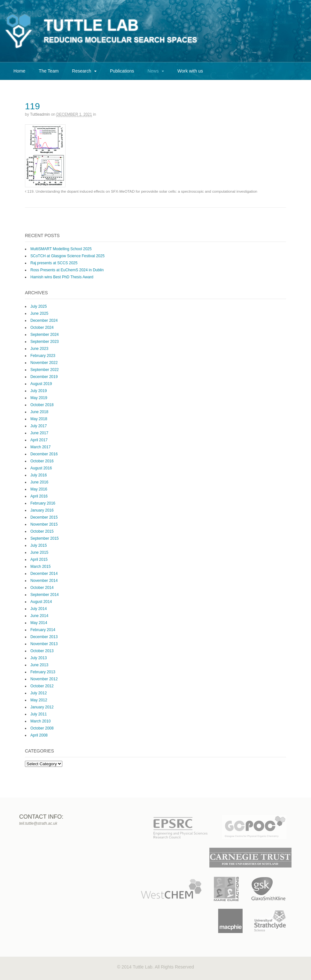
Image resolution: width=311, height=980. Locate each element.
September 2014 (45, 595)
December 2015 (44, 517)
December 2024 (44, 320)
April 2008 (39, 735)
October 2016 (42, 461)
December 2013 (44, 637)
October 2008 (42, 728)
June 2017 (39, 433)
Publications (122, 71)
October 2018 (42, 405)
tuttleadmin (40, 114)
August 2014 (41, 602)
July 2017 (39, 426)
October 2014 (42, 588)
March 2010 (40, 721)
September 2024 (45, 335)
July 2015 (39, 545)
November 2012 (44, 679)
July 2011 (39, 714)
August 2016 (41, 468)
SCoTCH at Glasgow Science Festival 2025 (67, 256)
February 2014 (43, 630)
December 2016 (44, 454)
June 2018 (39, 412)
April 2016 (39, 496)
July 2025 (39, 306)
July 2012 (39, 693)
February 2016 (43, 503)
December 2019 (44, 377)
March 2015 (40, 567)
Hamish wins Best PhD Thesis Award (62, 277)
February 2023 (43, 356)
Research (82, 71)
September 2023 (45, 342)
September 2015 (45, 538)
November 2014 (44, 581)
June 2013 (39, 665)
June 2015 (39, 552)
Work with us (190, 71)
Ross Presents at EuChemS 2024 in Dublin (67, 270)
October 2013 (42, 651)
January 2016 (42, 510)
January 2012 (42, 707)
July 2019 (39, 391)
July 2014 (39, 609)
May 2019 (39, 398)
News (153, 71)
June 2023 (39, 349)
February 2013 (43, 672)
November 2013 (44, 644)
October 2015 (42, 531)
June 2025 (39, 313)
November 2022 (44, 363)
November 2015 (44, 524)
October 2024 (42, 328)
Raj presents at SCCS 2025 (54, 263)
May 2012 (39, 700)
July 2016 (39, 475)
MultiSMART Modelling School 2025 (61, 249)
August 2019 (41, 384)
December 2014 (44, 574)
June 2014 (39, 616)
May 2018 (39, 419)
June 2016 (39, 482)
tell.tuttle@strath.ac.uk (38, 823)
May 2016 (39, 489)
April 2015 (39, 559)
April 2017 (39, 440)
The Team (49, 71)
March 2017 (40, 447)
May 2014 (39, 623)
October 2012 (42, 686)
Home (19, 71)
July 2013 (39, 658)
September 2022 (45, 370)
